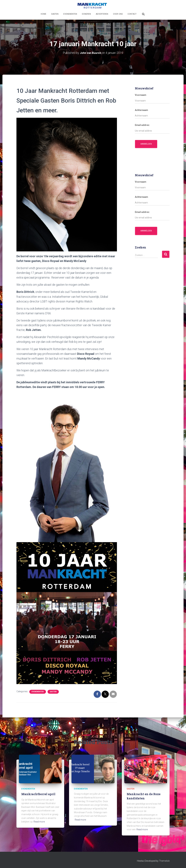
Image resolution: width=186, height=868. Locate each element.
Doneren (86, 14)
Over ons (118, 14)
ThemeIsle (164, 861)
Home (43, 14)
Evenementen (70, 14)
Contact (132, 14)
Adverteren (102, 14)
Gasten (55, 14)
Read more (39, 822)
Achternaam (141, 110)
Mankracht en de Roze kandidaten (144, 796)
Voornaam (141, 95)
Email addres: (142, 125)
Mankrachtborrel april (38, 794)
